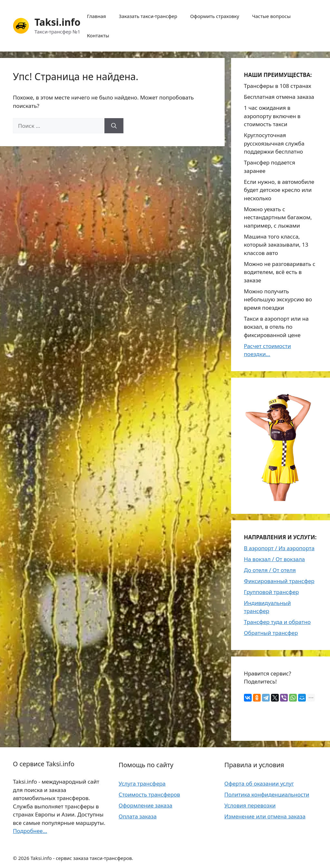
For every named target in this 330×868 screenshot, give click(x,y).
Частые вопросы (271, 16)
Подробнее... (30, 831)
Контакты (98, 35)
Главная (97, 16)
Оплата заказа (138, 816)
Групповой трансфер (272, 592)
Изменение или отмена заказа (265, 816)
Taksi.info (58, 22)
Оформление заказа (146, 805)
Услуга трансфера (142, 783)
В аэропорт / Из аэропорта (279, 548)
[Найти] (114, 126)
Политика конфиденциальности (267, 794)
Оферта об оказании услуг (259, 783)
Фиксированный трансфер (279, 581)
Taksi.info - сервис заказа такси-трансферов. (82, 858)
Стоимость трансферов (149, 794)
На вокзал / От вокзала (274, 559)
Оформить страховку (215, 16)
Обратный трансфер (271, 633)
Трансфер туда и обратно (277, 622)
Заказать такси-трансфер (148, 16)
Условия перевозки (250, 805)
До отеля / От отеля (270, 570)
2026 (24, 858)
